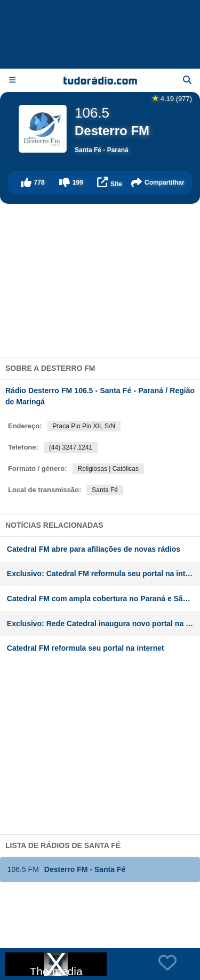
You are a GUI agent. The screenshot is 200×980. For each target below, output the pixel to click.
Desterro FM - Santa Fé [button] (66, 870)
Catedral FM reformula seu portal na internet (86, 648)
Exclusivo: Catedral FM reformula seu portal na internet (103, 574)
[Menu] (12, 80)
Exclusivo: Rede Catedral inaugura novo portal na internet (103, 624)
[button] (33, 183)
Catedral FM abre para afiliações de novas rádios (94, 549)
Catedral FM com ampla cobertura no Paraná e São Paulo (103, 599)
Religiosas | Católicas (109, 469)
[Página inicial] (100, 80)
